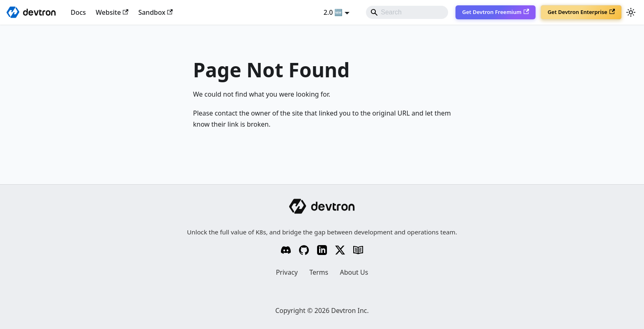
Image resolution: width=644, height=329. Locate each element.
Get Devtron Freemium (496, 12)
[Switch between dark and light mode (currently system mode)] (631, 12)
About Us (354, 272)
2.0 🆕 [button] (333, 12)
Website (112, 12)
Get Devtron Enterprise (581, 12)
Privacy (287, 272)
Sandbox (156, 12)
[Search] (407, 12)
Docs (78, 12)
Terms (319, 272)
